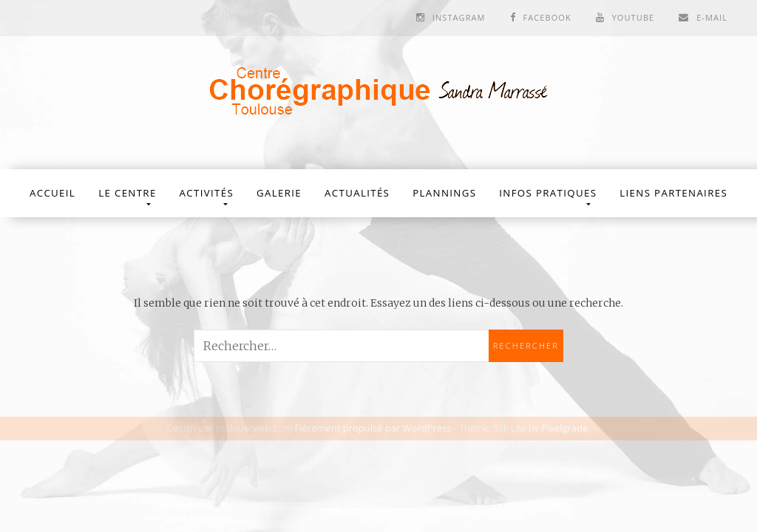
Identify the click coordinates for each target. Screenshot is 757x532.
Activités (207, 193)
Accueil (52, 193)
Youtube (634, 17)
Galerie (279, 193)
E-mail (712, 17)
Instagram (459, 17)
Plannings (444, 193)
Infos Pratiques (548, 193)
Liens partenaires (673, 193)
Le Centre (127, 193)
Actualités (357, 193)
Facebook (547, 17)
